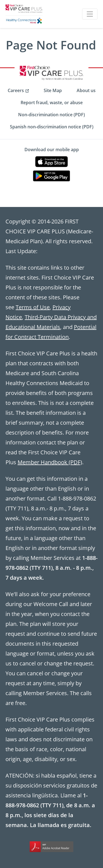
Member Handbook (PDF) (50, 462)
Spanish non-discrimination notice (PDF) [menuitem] (52, 127)
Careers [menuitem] (16, 90)
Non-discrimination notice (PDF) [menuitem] (51, 115)
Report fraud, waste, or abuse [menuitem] (52, 103)
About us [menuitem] (86, 90)
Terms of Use (33, 307)
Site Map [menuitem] (53, 90)
